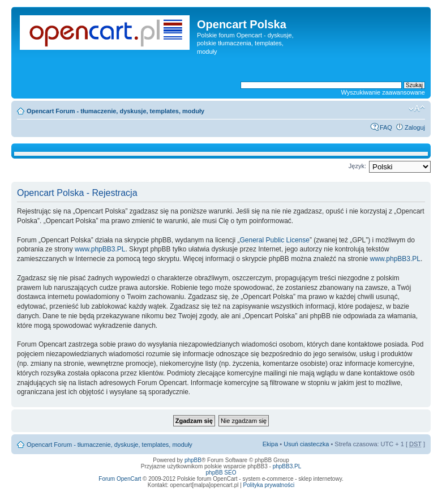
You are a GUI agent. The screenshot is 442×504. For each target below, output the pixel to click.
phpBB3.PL (287, 466)
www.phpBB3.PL (100, 249)
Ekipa (271, 444)
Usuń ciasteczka (306, 444)
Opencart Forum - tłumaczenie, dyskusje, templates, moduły (115, 111)
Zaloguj (415, 127)
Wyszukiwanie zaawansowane (383, 92)
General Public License (275, 240)
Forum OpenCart (120, 479)
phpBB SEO (221, 473)
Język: (357, 166)
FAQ (386, 127)
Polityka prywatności (269, 485)
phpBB (193, 460)
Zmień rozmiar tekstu (417, 109)
